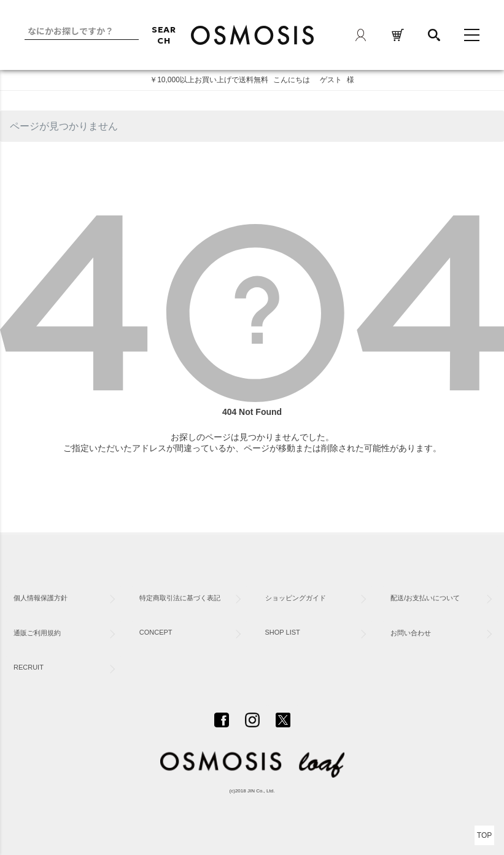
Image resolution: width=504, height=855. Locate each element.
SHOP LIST (283, 632)
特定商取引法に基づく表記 (180, 598)
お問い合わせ (411, 633)
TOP (484, 835)
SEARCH (164, 35)
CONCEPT (156, 632)
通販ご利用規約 (37, 633)
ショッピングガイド (296, 598)
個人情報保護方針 (41, 598)
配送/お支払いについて (425, 598)
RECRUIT (29, 667)
